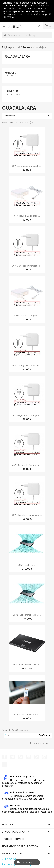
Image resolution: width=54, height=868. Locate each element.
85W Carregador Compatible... (27, 166)
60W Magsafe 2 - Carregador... (27, 415)
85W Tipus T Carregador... (27, 216)
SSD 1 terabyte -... (27, 565)
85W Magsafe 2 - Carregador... (27, 515)
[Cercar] (27, 35)
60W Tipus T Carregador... (27, 316)
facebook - (8, 864)
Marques (10, 73)
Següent (45, 735)
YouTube (28, 757)
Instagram (44, 757)
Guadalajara (18, 56)
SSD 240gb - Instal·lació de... (27, 615)
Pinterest (36, 757)
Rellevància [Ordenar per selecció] (27, 116)
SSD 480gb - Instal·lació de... (27, 665)
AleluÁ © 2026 (9, 859)
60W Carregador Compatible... (27, 266)
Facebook (5, 757)
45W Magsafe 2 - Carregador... (27, 465)
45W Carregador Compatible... (27, 365)
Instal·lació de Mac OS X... (27, 714)
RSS (21, 757)
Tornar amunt (39, 743)
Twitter (13, 757)
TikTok (5, 765)
